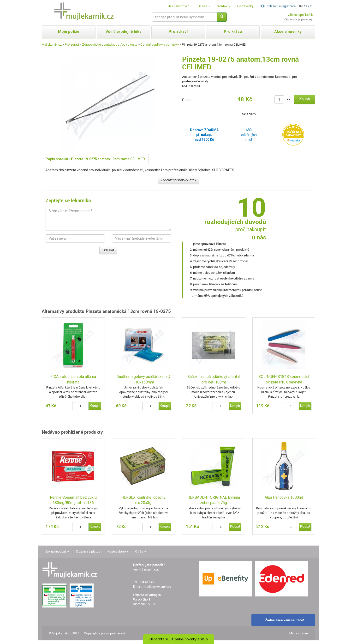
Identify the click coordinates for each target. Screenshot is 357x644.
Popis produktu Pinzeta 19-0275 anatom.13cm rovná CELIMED (95, 159)
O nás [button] (205, 6)
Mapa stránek (299, 633)
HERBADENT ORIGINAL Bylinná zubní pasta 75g (214, 500)
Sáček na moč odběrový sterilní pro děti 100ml (214, 379)
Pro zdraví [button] (178, 32)
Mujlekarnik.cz (52, 45)
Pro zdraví (72, 45)
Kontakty (224, 6)
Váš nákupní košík (300, 15)
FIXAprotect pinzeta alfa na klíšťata (73, 379)
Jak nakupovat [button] (180, 6)
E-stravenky (245, 6)
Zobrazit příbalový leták (178, 180)
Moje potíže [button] (69, 32)
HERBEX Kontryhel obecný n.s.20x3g (143, 500)
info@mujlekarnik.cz (157, 586)
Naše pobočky (118, 551)
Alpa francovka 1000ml (284, 497)
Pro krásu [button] (233, 32)
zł (311, 6)
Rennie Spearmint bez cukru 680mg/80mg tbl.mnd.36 (73, 500)
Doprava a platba (88, 551)
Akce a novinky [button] (288, 32)
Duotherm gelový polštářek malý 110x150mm (143, 379)
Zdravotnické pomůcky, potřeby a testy (110, 45)
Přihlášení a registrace (278, 6)
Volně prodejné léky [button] (123, 32)
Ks (289, 99)
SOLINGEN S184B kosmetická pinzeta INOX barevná (284, 379)
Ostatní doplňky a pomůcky (160, 45)
